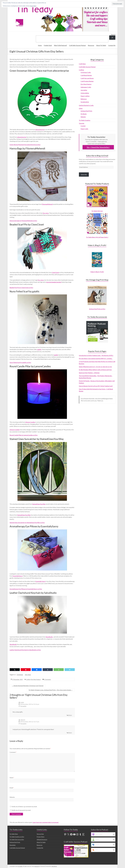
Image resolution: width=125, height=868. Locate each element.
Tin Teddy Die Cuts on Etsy (17, 839)
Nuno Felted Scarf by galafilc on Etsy (20, 362)
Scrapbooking (85, 102)
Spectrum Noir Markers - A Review (89, 373)
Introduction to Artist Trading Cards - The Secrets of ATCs (96, 355)
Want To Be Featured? (60, 45)
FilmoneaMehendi (47, 204)
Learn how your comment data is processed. (46, 822)
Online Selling (85, 93)
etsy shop (28, 675)
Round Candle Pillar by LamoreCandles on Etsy (24, 435)
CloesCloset (55, 272)
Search (113, 35)
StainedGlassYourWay (39, 504)
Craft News (82, 64)
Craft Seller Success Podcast (77, 45)
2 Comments (47, 679)
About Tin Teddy (101, 45)
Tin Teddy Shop (14, 834)
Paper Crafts (84, 129)
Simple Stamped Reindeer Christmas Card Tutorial (28, 686)
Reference (84, 99)
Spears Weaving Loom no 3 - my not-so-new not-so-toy (95, 367)
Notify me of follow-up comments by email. (24, 807)
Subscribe (84, 175)
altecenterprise (40, 129)
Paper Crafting (85, 96)
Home (40, 45)
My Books (84, 114)
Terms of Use (40, 834)
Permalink (23, 706)
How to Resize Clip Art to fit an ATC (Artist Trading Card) (96, 386)
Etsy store (46, 213)
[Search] (112, 38)
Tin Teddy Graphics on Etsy (17, 837)
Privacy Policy (41, 837)
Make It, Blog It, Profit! (97, 272)
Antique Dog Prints (86, 111)
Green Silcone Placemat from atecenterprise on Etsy (25, 145)
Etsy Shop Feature (36, 679)
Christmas (20, 675)
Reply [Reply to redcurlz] (70, 733)
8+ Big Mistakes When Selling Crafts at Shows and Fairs (95, 370)
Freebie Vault (48, 45)
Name (12, 778)
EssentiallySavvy (18, 576)
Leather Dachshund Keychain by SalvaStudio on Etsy (25, 650)
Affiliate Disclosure (42, 839)
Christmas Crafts (86, 72)
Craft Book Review (86, 75)
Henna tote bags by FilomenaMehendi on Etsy (23, 221)
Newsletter (13, 845)
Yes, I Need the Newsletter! (98, 147)
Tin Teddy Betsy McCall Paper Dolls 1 (97, 237)
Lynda (22, 702)
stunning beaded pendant (54, 282)
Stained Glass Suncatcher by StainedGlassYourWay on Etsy (27, 522)
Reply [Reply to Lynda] (70, 715)
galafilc (39, 349)
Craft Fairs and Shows (87, 78)
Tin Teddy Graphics (85, 120)
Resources (91, 45)
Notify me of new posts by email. (21, 810)
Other (81, 108)
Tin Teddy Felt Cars (97, 211)
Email (12, 788)
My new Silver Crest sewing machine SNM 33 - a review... (96, 358)
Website (12, 797)
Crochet (83, 126)
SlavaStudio (49, 637)
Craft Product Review (87, 81)
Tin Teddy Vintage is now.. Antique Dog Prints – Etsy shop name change (51, 690)
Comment (13, 752)
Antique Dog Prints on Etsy (97, 309)
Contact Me (112, 45)
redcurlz (23, 720)
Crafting (28, 679)
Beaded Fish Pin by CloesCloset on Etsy (21, 288)
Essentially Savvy (40, 581)
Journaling (84, 90)
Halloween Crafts (86, 87)
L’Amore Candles (30, 422)
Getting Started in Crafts (86, 105)
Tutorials (82, 123)
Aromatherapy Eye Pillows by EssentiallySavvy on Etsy (26, 589)
